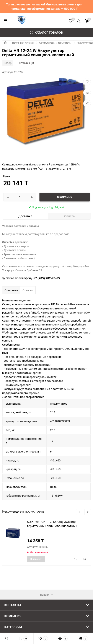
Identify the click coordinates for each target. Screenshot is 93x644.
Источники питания (23, 43)
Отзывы (28, 290)
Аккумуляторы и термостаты (55, 43)
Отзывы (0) (27, 63)
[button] (88, 512)
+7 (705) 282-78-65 (47, 278)
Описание (11, 290)
